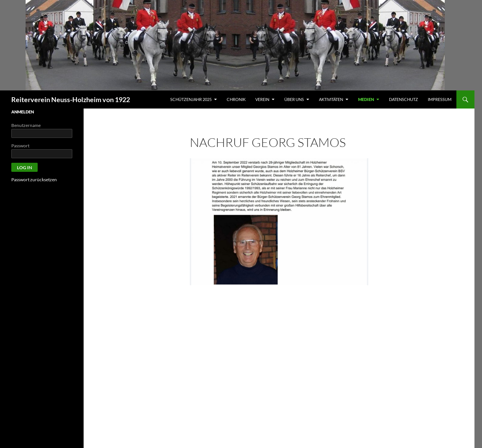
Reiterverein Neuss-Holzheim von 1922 (71, 99)
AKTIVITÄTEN (331, 99)
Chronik (236, 99)
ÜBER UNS (294, 99)
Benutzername (26, 125)
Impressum (440, 99)
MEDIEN (366, 99)
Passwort (20, 146)
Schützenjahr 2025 (191, 99)
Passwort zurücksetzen (34, 180)
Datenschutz (403, 99)
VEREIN (262, 99)
